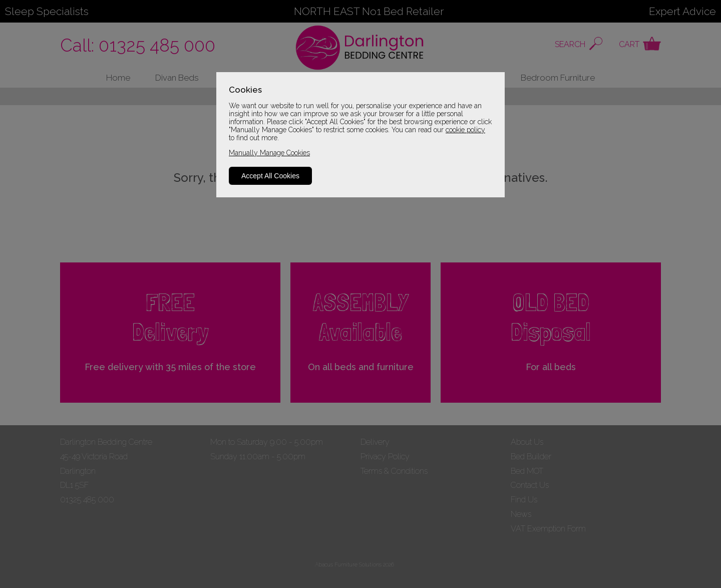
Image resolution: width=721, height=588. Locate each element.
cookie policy (465, 130)
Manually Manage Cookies (269, 153)
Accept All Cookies (270, 176)
